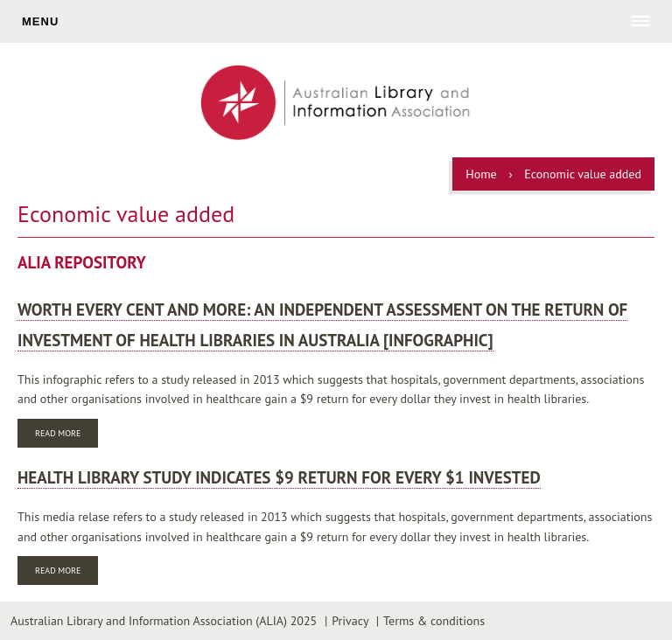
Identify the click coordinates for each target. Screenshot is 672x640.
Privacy (350, 621)
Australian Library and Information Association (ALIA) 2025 (164, 621)
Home (481, 174)
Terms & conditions (434, 621)
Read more (66, 435)
